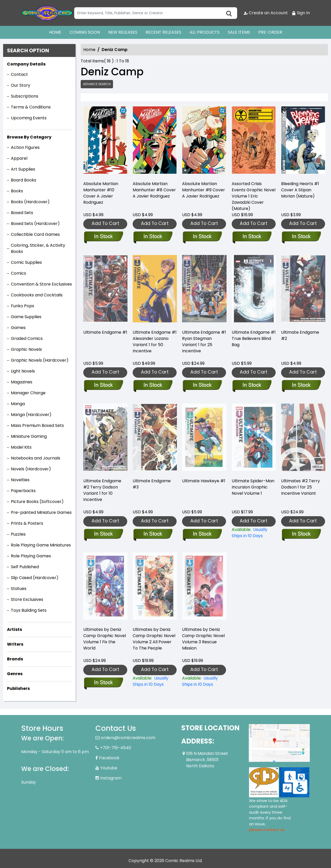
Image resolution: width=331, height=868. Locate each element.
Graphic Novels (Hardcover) (40, 360)
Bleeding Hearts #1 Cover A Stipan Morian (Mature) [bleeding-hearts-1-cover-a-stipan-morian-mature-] (300, 190)
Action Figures (25, 147)
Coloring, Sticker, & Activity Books (38, 248)
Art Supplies (23, 169)
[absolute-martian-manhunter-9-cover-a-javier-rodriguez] (204, 141)
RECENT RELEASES (163, 32)
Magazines (22, 382)
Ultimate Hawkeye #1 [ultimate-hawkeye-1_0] (204, 481)
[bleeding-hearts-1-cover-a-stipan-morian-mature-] (303, 141)
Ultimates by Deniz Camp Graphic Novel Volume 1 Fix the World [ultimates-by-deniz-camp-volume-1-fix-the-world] (105, 639)
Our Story (21, 85)
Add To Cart (105, 223)
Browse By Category (29, 137)
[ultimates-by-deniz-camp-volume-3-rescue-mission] (204, 681)
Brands (15, 659)
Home (89, 50)
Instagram (111, 778)
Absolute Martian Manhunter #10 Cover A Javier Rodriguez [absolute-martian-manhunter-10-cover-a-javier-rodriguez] (101, 193)
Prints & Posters (27, 523)
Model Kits (21, 447)
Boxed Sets (22, 213)
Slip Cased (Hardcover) (35, 578)
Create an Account (266, 13)
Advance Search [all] (97, 84)
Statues (19, 589)
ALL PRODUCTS (205, 32)
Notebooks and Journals (36, 458)
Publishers (18, 688)
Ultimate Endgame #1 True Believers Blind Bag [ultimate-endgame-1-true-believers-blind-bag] (254, 338)
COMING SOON (85, 32)
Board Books (24, 180)
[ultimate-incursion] (254, 533)
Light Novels (23, 371)
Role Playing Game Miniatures (41, 545)
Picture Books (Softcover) (37, 502)
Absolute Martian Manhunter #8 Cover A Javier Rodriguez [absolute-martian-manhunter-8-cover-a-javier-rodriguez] (154, 190)
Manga (18, 404)
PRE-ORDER (270, 32)
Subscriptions (25, 96)
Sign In (301, 13)
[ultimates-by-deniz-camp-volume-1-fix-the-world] (103, 683)
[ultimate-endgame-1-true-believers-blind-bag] (252, 385)
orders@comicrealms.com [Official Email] (128, 738)
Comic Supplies (26, 262)
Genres (15, 674)
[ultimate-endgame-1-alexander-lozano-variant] (153, 385)
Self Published (25, 567)
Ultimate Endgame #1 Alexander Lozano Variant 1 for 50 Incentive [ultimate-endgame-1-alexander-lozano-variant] (155, 342)
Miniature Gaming (29, 436)
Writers (15, 644)
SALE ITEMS (239, 32)
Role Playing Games (31, 556)
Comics (18, 273)
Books (17, 191)
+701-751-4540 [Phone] (116, 748)
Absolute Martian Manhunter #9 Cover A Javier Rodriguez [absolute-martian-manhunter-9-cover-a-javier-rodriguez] (204, 190)
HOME (55, 32)
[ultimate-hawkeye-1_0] (202, 534)
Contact (19, 74)
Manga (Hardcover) (31, 415)
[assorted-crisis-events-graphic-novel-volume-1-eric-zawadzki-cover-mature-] (254, 141)
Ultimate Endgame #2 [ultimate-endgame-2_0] (300, 335)
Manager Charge (28, 393)
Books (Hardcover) (30, 202)
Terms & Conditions (31, 107)
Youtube (109, 768)
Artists (14, 629)
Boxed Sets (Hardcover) (35, 224)
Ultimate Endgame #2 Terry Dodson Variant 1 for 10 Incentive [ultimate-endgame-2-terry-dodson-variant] (102, 490)
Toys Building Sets (29, 610)
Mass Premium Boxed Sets (37, 425)
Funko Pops (22, 306)
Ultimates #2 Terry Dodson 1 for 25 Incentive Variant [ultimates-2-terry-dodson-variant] (300, 487)
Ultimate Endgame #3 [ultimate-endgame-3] (152, 484)
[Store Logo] (47, 13)
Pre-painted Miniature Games (41, 512)
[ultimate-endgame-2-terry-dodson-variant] (103, 534)
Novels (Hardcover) (31, 469)
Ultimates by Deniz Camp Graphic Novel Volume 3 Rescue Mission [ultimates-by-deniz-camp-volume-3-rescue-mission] (203, 639)
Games (18, 328)
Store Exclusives (27, 599)
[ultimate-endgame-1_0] (103, 385)
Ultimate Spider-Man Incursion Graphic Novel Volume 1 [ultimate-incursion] (253, 487)
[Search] (156, 13)
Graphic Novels (26, 349)
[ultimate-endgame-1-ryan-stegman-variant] (202, 385)
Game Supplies (26, 317)
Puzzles (18, 534)
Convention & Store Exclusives (41, 284)
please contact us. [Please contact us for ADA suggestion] (267, 830)
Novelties (20, 480)
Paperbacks (23, 491)
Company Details (26, 64)
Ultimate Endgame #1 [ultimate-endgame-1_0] (105, 332)
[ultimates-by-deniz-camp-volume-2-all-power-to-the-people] (155, 681)
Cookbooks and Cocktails (37, 295)
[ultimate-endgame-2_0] (301, 385)
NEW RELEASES (123, 32)
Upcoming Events (29, 118)
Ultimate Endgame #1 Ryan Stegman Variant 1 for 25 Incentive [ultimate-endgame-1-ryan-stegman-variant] (204, 342)
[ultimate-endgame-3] (153, 534)
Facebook (109, 758)
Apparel (19, 158)
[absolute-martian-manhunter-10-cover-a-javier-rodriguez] (105, 141)
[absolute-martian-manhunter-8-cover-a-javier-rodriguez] (155, 141)
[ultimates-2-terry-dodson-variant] (301, 534)
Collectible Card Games (35, 234)
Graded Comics (27, 338)
